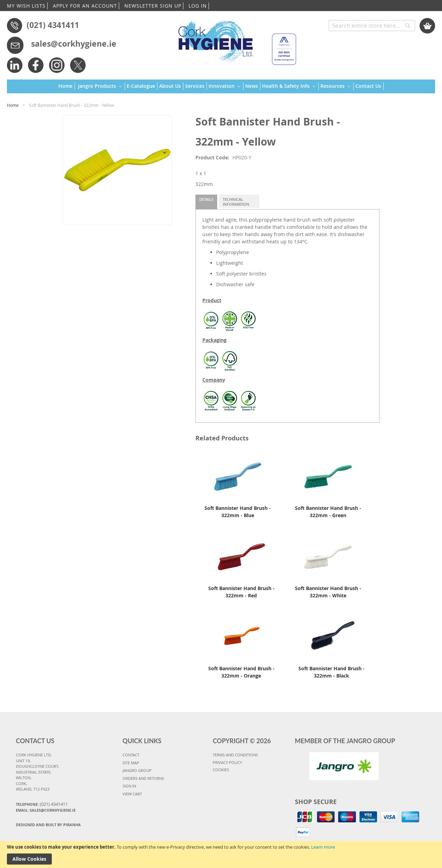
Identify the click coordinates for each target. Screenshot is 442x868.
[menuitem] (67, 86)
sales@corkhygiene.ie (74, 44)
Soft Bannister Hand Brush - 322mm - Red (241, 592)
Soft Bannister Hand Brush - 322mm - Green (328, 512)
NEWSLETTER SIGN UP (153, 6)
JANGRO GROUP (137, 770)
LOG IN (198, 6)
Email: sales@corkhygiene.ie (46, 810)
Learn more (323, 847)
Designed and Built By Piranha (48, 825)
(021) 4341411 (53, 25)
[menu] (221, 87)
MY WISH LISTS (26, 6)
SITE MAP (131, 763)
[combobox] (372, 26)
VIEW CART (132, 794)
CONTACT (131, 755)
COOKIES (221, 770)
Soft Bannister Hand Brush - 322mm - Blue (238, 512)
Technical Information (236, 202)
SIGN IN (129, 786)
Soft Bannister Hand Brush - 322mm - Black (331, 672)
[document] (221, 855)
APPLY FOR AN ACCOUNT (85, 6)
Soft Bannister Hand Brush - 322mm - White (328, 592)
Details (206, 199)
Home (13, 105)
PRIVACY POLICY (227, 762)
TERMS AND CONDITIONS (235, 755)
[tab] (206, 202)
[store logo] (234, 40)
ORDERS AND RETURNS (143, 778)
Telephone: (42, 804)
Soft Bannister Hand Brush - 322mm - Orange (241, 672)
